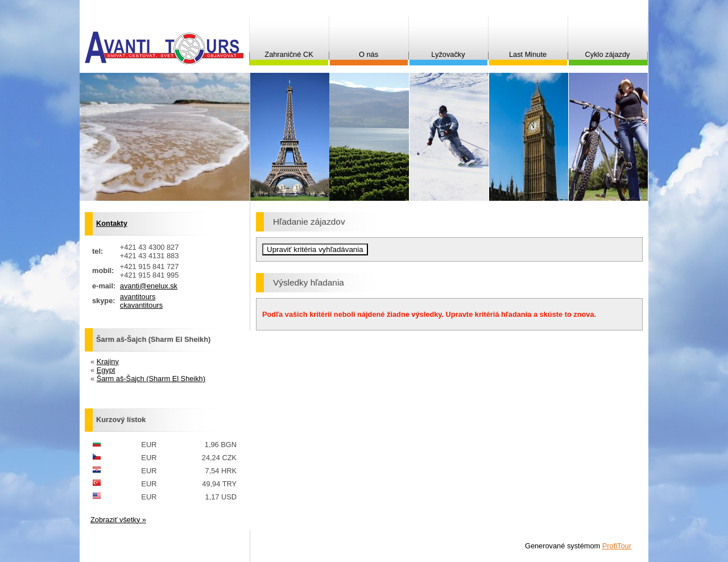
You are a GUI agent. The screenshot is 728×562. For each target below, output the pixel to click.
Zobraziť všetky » (118, 520)
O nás (369, 54)
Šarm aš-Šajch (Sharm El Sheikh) (151, 379)
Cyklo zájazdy (608, 54)
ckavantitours (141, 305)
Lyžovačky (448, 54)
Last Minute (528, 54)
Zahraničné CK (289, 54)
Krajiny (108, 361)
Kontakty (112, 223)
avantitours (138, 297)
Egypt (106, 370)
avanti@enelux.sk (149, 286)
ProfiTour (617, 546)
